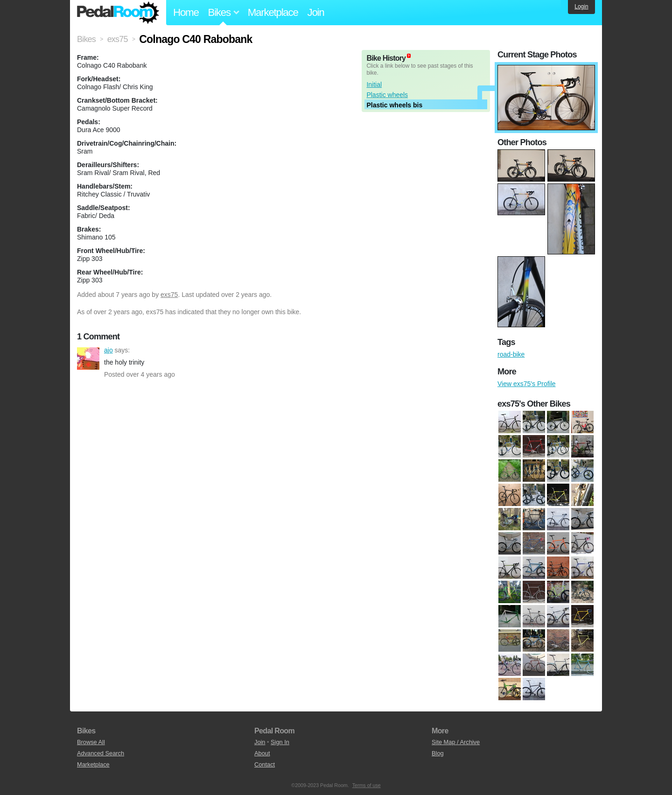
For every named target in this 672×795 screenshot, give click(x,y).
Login (581, 7)
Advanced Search (101, 753)
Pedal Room (118, 13)
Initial (374, 84)
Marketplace (273, 12)
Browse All (91, 742)
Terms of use (367, 785)
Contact (265, 764)
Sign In (280, 742)
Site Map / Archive (456, 742)
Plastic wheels (387, 95)
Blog (438, 753)
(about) (409, 56)
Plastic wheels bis (394, 105)
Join (316, 12)
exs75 (169, 295)
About (262, 753)
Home (186, 12)
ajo (88, 359)
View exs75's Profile (527, 384)
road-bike (511, 354)
